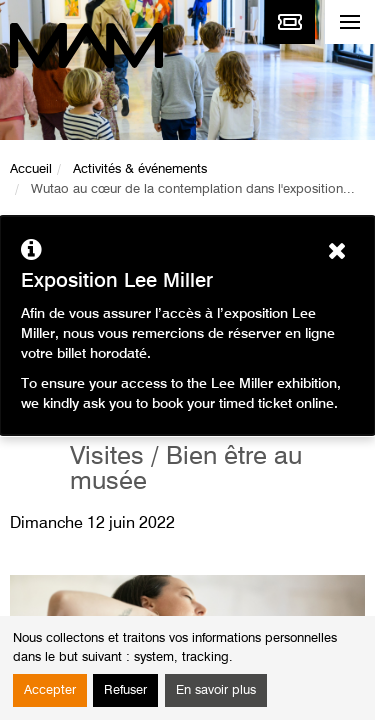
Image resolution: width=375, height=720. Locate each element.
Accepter (50, 690)
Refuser (125, 690)
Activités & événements (140, 169)
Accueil (31, 169)
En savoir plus (216, 690)
